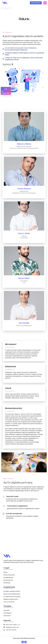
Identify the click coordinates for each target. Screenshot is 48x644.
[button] (45, 3)
